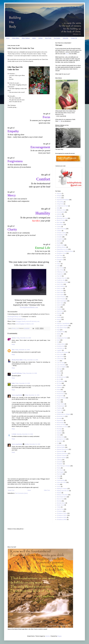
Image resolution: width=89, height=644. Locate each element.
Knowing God (61, 346)
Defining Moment (62, 247)
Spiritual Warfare (61, 458)
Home (8, 38)
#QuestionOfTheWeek (63, 200)
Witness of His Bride (62, 495)
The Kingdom (61, 472)
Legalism (59, 350)
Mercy (59, 371)
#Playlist (59, 196)
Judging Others (61, 344)
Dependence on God (63, 249)
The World (60, 474)
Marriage (59, 369)
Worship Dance (61, 503)
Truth (58, 478)
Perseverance (61, 394)
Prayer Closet (61, 404)
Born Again (60, 222)
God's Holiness (61, 286)
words (67, 54)
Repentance (60, 420)
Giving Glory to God (62, 282)
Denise (14, 338)
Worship (59, 501)
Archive (40, 38)
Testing (59, 468)
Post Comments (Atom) (21, 493)
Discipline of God (62, 253)
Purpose (59, 412)
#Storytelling (60, 202)
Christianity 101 (61, 235)
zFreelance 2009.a (62, 513)
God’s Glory (60, 284)
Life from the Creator (62, 352)
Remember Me (61, 416)
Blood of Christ (61, 220)
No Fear (59, 383)
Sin (58, 443)
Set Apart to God (61, 439)
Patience (59, 387)
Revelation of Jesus (62, 427)
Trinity (59, 476)
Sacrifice (59, 431)
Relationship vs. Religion (64, 414)
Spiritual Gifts (61, 451)
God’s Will (60, 305)
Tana (13, 350)
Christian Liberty (61, 233)
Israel (58, 340)
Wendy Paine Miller (17, 360)
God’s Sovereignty (62, 301)
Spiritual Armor (61, 445)
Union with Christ (62, 482)
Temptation (60, 464)
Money (59, 375)
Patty (13, 383)
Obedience (60, 385)
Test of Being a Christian (64, 466)
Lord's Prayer (61, 359)
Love (17, 328)
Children (59, 231)
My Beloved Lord (61, 377)
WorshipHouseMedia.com (29, 307)
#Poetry (14, 328)
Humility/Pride (61, 332)
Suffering (59, 460)
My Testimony (61, 381)
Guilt (58, 315)
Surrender (60, 462)
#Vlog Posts (60, 204)
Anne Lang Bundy (17, 395)
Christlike (59, 237)
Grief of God (60, 311)
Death (59, 243)
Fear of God (60, 268)
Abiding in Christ (61, 210)
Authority (59, 214)
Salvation (59, 433)
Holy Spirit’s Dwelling (63, 326)
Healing (59, 317)
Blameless (60, 216)
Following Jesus (61, 272)
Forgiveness (60, 274)
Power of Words (61, 398)
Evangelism (60, 260)
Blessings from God (62, 218)
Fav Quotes (57, 38)
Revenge (59, 429)
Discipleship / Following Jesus (65, 251)
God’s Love (60, 291)
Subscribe (65, 38)
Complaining (60, 239)
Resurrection (60, 423)
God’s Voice (60, 303)
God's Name (60, 293)
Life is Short (60, 354)
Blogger (59, 636)
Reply (13, 344)
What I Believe (26, 38)
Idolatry (59, 334)
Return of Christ (61, 425)
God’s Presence (61, 297)
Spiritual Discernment (63, 449)
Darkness (59, 241)
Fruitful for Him (61, 280)
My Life (59, 379)
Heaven (59, 319)
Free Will (59, 276)
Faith (58, 266)
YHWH (59, 507)
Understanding (61, 480)
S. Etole (14, 434)
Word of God (60, 499)
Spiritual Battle (61, 447)
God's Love (60, 288)
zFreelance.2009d (62, 520)
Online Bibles (16, 38)
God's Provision (61, 299)
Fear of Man (60, 270)
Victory (59, 486)
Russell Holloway (17, 373)
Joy (58, 342)
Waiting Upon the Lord (63, 491)
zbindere (48, 636)
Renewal (59, 418)
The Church (60, 470)
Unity (58, 484)
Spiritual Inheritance (62, 454)
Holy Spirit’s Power (62, 328)
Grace (59, 307)
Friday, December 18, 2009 (24, 338)
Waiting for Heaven (62, 489)
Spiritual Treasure (62, 456)
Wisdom (59, 493)
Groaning (59, 313)
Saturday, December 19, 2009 (25, 434)
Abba (58, 208)
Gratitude (59, 309)
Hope (58, 330)
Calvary (59, 227)
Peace (59, 390)
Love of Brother (61, 365)
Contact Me (74, 38)
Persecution (60, 392)
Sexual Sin (60, 441)
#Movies (59, 194)
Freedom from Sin (62, 278)
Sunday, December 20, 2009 (32, 444)
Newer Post (11, 490)
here (60, 121)
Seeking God (60, 437)
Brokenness (60, 224)
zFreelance (60, 511)
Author (34, 38)
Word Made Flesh (62, 497)
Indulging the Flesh (62, 338)
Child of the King (61, 229)
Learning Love (61, 348)
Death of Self (60, 245)
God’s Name (60, 295)
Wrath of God (61, 505)
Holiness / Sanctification (63, 323)
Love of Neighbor (62, 367)
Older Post (47, 490)
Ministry (59, 373)
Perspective (60, 396)
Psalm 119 (60, 410)
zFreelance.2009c (62, 517)
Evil (58, 262)
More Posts (48, 38)
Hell (58, 321)
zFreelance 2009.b (62, 515)
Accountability (61, 212)
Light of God (60, 357)
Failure (59, 264)
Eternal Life (60, 257)
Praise (59, 400)
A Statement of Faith (62, 206)
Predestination (61, 406)
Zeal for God (60, 509)
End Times (60, 255)
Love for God (60, 363)
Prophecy (59, 408)
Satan (59, 435)
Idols (58, 336)
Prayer (59, 402)
